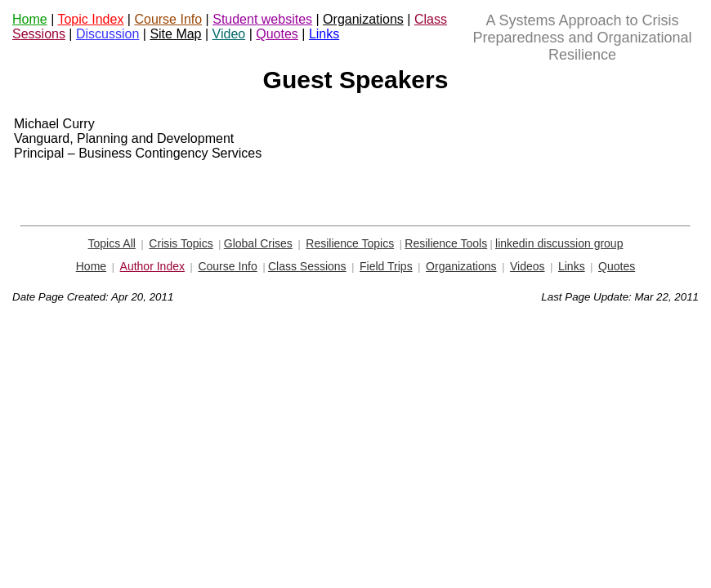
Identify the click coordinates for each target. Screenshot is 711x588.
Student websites (262, 19)
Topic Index (90, 19)
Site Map (175, 34)
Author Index (152, 266)
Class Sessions (307, 266)
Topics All (112, 243)
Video (229, 34)
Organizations (363, 19)
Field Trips (386, 266)
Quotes (277, 34)
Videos (528, 266)
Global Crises (258, 243)
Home (30, 19)
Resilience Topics (350, 243)
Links (324, 34)
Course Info (168, 19)
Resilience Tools (446, 243)
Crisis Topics (181, 243)
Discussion (107, 34)
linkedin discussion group (559, 243)
